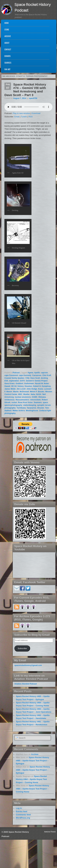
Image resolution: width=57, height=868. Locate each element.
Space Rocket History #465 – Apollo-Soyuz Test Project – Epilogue (32, 760)
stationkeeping (30, 405)
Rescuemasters (22, 400)
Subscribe (22, 648)
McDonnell (24, 392)
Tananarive (31, 408)
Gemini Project (41, 381)
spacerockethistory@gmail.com (28, 665)
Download (36, 113)
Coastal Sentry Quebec (14, 378)
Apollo (37, 373)
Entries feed (21, 811)
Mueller (26, 394)
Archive (8, 36)
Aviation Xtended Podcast (26, 684)
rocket (14, 402)
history (21, 386)
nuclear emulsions (23, 397)
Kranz (41, 389)
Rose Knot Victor (25, 402)
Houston (28, 386)
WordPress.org (23, 818)
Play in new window (21, 113)
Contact (8, 49)
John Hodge (32, 389)
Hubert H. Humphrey (42, 386)
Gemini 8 (30, 381)
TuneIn (24, 117)
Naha (33, 394)
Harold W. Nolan (42, 383)
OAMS (35, 397)
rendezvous (9, 400)
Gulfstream (29, 383)
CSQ (27, 378)
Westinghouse (32, 411)
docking (44, 378)
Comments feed (23, 815)
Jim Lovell (21, 389)
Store (7, 30)
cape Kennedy (25, 375)
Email (17, 117)
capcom (44, 373)
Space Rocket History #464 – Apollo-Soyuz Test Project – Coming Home (31, 779)
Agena (30, 373)
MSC (20, 394)
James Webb (10, 389)
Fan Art (7, 69)
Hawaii (7, 386)
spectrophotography (13, 405)
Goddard (19, 383)
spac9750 (33, 98)
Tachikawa (21, 408)
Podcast (16, 373)
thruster (41, 408)
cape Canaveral (11, 375)
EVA (6, 381)
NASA (39, 394)
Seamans (38, 402)
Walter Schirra (19, 411)
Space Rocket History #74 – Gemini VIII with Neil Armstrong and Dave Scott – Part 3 (25, 90)
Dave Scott (35, 378)
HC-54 (14, 386)
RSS (31, 117)
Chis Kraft (47, 375)
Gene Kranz (9, 383)
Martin (16, 392)
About (7, 43)
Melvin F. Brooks (37, 392)
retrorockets (35, 400)
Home (7, 23)
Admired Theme (50, 832)
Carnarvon (37, 375)
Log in (19, 808)
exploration (14, 381)
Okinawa (42, 397)
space (45, 402)
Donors (8, 56)
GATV (22, 381)
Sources (8, 63)
